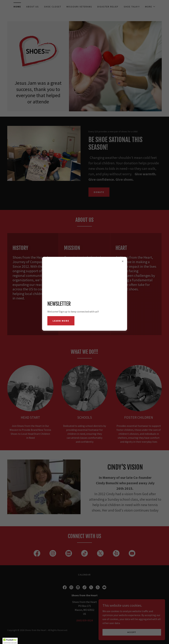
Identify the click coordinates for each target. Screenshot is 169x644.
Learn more (61, 321)
